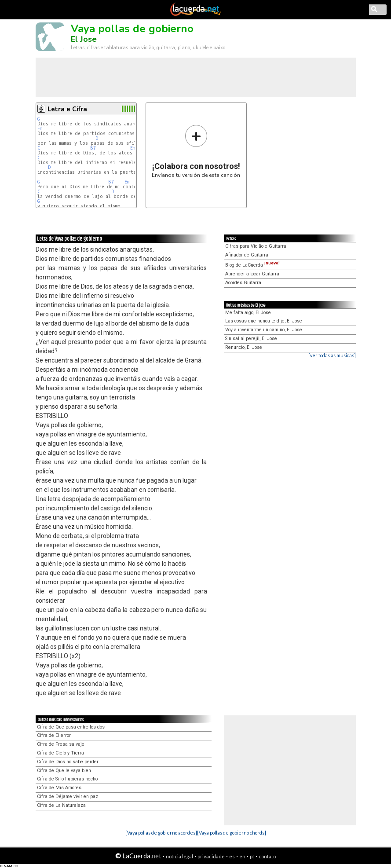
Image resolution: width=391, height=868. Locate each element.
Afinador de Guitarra (247, 255)
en (242, 856)
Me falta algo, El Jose (248, 313)
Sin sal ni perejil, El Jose (251, 339)
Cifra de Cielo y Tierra (60, 753)
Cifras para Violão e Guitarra (256, 246)
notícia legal (179, 856)
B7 (93, 148)
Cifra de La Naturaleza (61, 805)
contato (267, 856)
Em (40, 129)
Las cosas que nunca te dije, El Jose (264, 321)
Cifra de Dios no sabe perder (68, 762)
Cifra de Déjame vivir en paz (68, 797)
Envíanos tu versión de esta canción (196, 151)
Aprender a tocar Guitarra (252, 274)
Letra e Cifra (67, 109)
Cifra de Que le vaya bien (64, 771)
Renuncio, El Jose (244, 347)
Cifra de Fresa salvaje (61, 744)
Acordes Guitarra (243, 283)
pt (252, 856)
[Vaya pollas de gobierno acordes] (161, 833)
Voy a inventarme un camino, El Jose (264, 330)
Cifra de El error (54, 735)
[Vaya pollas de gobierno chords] (232, 833)
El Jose (84, 39)
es (232, 856)
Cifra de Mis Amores (59, 788)
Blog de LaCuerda (252, 265)
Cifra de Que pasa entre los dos (71, 727)
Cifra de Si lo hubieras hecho (67, 779)
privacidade (211, 856)
